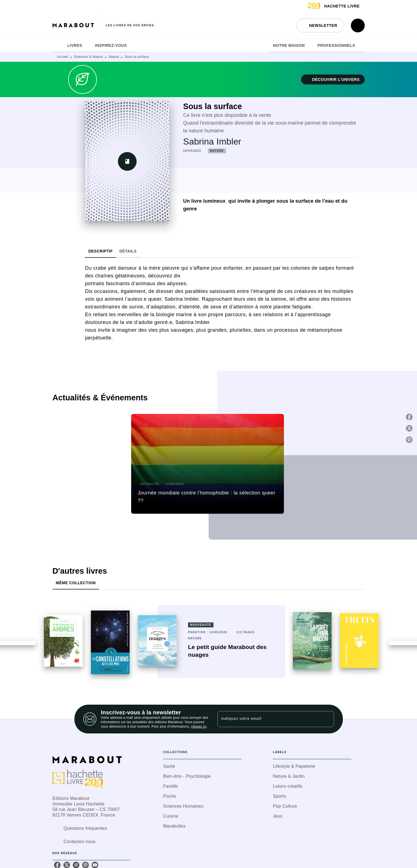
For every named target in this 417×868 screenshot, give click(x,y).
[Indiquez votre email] (269, 719)
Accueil (63, 57)
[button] (320, 25)
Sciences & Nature (88, 57)
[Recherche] (358, 25)
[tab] (58, 45)
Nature (114, 57)
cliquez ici (199, 727)
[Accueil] (76, 25)
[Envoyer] (327, 719)
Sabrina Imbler (212, 141)
